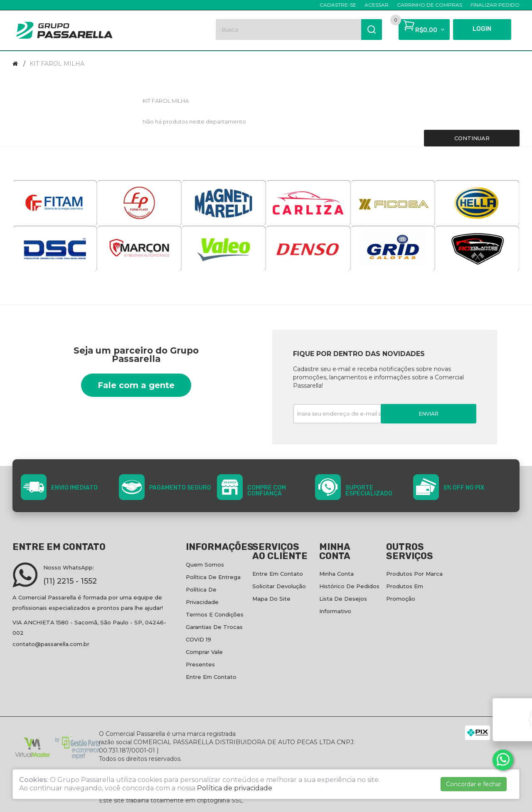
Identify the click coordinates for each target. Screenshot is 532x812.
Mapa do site (271, 599)
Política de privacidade (235, 788)
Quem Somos (205, 564)
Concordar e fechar (474, 784)
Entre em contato (211, 677)
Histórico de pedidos (349, 586)
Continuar (472, 138)
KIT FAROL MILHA (57, 64)
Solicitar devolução (279, 586)
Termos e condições (215, 614)
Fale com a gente (136, 385)
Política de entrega (213, 577)
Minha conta (336, 574)
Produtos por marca (414, 574)
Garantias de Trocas (214, 627)
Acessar (377, 5)
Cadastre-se (338, 5)
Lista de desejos (343, 599)
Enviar (429, 414)
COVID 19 (198, 639)
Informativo (335, 611)
